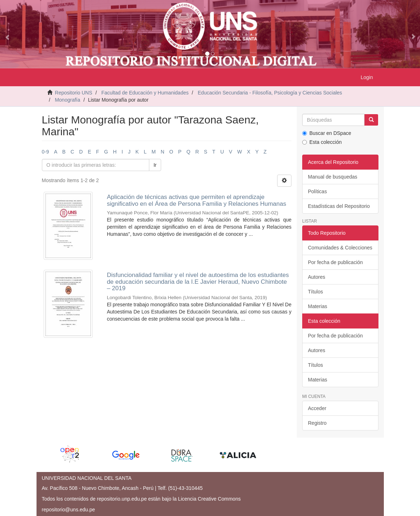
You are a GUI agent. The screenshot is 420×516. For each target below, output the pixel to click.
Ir (155, 165)
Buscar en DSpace (327, 133)
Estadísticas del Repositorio (339, 206)
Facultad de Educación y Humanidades (145, 93)
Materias (318, 306)
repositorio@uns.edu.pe (69, 510)
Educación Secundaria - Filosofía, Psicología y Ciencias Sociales (270, 93)
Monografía (67, 100)
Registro (317, 423)
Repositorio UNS (73, 93)
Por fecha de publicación (335, 262)
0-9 (45, 152)
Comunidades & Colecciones (340, 248)
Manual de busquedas (333, 177)
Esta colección (322, 142)
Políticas (317, 191)
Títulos (315, 292)
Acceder (317, 408)
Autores (317, 277)
